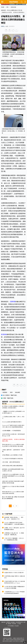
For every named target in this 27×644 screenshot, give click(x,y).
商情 (7, 7)
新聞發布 (8, 622)
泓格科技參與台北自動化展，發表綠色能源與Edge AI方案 (13, 435)
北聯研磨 (13, 302)
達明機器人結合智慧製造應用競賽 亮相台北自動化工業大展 (13, 470)
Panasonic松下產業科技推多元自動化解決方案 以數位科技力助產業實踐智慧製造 (13, 426)
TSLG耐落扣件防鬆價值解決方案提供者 (12, 459)
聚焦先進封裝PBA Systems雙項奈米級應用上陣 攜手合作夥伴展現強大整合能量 (13, 445)
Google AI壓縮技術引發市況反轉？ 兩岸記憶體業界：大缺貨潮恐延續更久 (14, 523)
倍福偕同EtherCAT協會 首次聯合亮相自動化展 (13, 487)
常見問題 (14, 624)
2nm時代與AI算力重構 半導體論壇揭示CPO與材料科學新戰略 (15, 587)
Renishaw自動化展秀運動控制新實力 (12, 422)
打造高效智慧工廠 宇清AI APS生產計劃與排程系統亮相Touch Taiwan (15, 582)
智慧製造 (5, 392)
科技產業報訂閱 (19, 622)
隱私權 (10, 624)
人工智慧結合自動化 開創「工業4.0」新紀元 (13, 417)
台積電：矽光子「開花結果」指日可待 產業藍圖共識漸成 (15, 529)
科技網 (3, 7)
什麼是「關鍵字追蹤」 (8, 398)
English (17, 626)
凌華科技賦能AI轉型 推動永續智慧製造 (12, 466)
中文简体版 (11, 626)
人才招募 (19, 624)
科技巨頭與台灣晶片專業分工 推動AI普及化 (15, 577)
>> (16, 506)
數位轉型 (18, 392)
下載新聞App (7, 628)
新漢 (11, 392)
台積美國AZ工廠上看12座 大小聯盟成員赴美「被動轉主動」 (14, 534)
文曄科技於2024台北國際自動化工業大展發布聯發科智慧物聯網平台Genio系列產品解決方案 (13, 476)
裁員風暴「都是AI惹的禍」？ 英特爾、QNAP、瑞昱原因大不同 (14, 518)
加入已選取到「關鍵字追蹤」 (10, 395)
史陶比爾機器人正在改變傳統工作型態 (12, 455)
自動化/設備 (13, 7)
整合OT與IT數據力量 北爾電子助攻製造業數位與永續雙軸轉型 (13, 498)
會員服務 (13, 622)
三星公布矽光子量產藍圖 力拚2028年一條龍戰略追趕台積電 (14, 539)
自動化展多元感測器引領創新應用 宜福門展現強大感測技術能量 (13, 482)
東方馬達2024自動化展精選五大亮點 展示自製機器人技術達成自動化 (13, 407)
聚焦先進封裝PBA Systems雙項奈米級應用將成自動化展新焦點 (13, 493)
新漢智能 (4, 334)
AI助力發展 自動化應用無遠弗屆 (11, 462)
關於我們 (4, 622)
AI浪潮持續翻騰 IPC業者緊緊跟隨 (11, 431)
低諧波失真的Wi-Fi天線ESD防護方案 (14, 573)
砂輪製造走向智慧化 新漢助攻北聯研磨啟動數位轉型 (13, 440)
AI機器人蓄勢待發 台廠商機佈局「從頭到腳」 (13, 451)
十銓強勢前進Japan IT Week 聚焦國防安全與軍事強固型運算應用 (15, 593)
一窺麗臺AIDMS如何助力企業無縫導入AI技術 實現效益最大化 (13, 412)
